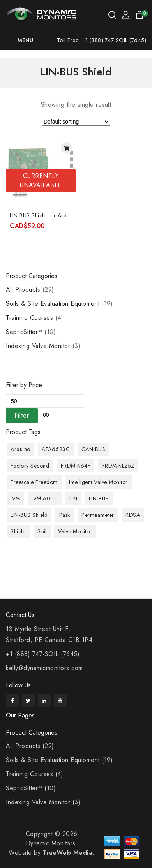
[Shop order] (76, 122)
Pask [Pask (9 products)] (65, 515)
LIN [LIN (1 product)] (73, 499)
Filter (22, 415)
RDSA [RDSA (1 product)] (133, 515)
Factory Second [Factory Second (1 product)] (30, 466)
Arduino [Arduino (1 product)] (20, 449)
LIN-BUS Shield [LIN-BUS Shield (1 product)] (29, 515)
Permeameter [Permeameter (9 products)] (98, 515)
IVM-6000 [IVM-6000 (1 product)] (45, 499)
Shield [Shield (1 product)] (18, 531)
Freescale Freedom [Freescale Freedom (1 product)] (34, 482)
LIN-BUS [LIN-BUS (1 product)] (99, 499)
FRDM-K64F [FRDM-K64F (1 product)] (76, 466)
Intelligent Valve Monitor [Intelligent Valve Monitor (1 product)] (98, 482)
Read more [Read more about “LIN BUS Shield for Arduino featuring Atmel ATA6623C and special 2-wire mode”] (67, 148)
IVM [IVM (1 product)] (15, 499)
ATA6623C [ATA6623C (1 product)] (56, 449)
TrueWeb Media (68, 853)
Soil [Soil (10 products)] (42, 531)
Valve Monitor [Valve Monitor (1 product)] (75, 531)
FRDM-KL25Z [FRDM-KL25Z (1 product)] (118, 466)
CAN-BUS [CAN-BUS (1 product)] (94, 449)
